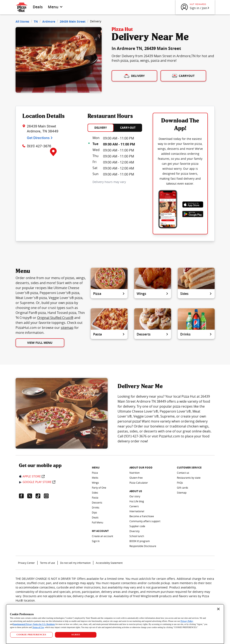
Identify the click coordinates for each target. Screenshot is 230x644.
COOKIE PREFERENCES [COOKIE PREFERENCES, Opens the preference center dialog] (31, 634)
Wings (153, 294)
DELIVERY (101, 128)
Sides (196, 294)
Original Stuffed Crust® (55, 318)
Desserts (153, 334)
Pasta (109, 334)
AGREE (76, 634)
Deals (38, 7)
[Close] (218, 609)
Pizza (109, 294)
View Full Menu (40, 343)
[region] (115, 624)
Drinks (196, 334)
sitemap (67, 328)
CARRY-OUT (128, 128)
